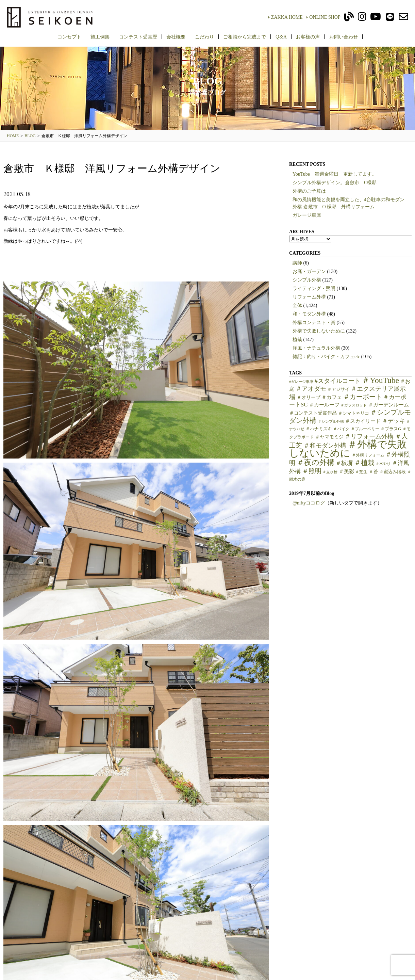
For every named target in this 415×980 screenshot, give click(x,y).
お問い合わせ (344, 36)
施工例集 (100, 36)
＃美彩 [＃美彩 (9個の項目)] (346, 471)
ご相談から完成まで (245, 36)
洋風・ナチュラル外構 (316, 348)
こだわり (204, 36)
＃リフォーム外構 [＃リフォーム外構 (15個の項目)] (369, 436)
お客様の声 (308, 36)
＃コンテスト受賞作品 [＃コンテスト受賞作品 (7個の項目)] (313, 413)
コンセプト (69, 36)
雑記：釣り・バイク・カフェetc (326, 357)
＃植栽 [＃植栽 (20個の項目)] (364, 463)
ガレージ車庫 (307, 215)
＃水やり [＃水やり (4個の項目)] (383, 464)
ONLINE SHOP (323, 17)
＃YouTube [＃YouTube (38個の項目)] (380, 380)
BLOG (30, 136)
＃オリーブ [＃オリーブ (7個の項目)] (309, 397)
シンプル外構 (307, 280)
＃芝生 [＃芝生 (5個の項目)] (361, 472)
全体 (297, 306)
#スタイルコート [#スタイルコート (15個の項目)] (338, 381)
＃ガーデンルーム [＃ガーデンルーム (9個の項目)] (388, 405)
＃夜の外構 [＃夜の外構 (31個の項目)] (316, 462)
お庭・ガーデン (309, 271)
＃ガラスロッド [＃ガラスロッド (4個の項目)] (354, 405)
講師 (297, 263)
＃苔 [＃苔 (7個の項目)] (373, 472)
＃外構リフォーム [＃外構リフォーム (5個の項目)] (368, 455)
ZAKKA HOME (286, 17)
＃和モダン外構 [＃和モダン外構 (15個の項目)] (325, 446)
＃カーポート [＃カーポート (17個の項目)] (363, 397)
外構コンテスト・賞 (314, 323)
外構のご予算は (309, 191)
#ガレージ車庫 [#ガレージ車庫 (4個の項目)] (301, 382)
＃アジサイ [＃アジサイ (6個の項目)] (338, 389)
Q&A (281, 36)
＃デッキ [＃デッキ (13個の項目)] (394, 421)
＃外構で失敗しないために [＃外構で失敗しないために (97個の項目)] (348, 449)
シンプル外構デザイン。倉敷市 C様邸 (335, 183)
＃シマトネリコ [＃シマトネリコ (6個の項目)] (354, 413)
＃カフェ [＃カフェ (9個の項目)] (332, 397)
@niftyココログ (309, 503)
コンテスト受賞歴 (138, 36)
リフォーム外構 (309, 297)
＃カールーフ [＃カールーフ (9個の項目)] (324, 405)
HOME (13, 136)
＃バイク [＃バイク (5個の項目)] (341, 429)
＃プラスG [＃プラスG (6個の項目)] (391, 429)
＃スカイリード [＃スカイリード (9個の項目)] (363, 421)
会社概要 (176, 36)
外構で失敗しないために (319, 331)
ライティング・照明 (314, 288)
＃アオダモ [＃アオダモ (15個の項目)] (311, 389)
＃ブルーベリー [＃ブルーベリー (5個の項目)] (365, 429)
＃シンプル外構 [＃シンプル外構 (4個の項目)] (331, 422)
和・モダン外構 (309, 314)
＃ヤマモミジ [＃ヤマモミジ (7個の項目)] (329, 437)
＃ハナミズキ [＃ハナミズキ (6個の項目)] (319, 429)
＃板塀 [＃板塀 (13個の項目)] (344, 463)
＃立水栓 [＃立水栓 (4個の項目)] (330, 472)
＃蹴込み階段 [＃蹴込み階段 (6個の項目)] (393, 472)
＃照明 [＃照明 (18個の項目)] (312, 471)
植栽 (297, 340)
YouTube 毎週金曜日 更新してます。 (335, 174)
